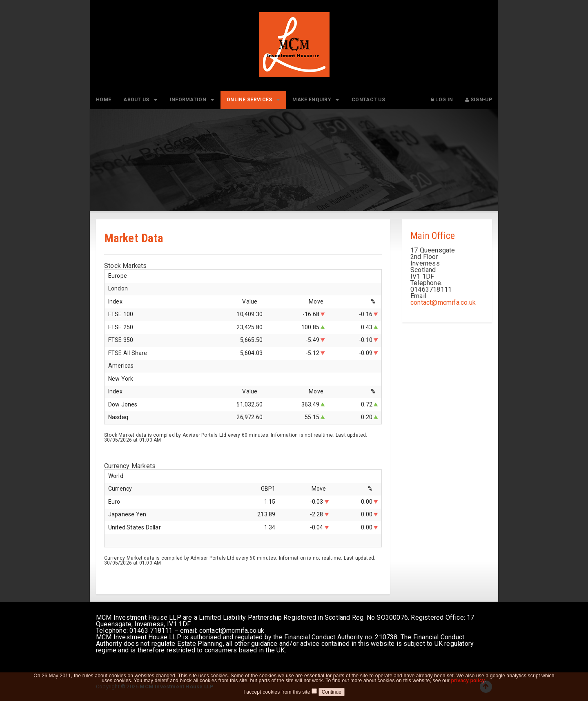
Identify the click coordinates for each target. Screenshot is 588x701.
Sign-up (479, 100)
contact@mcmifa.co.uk (443, 303)
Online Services (249, 100)
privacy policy (468, 685)
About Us (136, 100)
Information (188, 100)
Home (104, 100)
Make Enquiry (312, 100)
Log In (442, 100)
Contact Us (368, 100)
